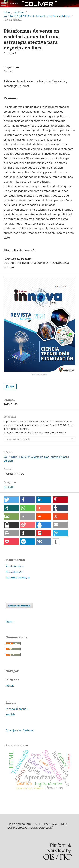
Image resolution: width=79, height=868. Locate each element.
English (10, 714)
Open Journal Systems (19, 730)
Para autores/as (15, 572)
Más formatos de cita (18, 439)
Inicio (7, 12)
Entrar (10, 622)
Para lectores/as (15, 566)
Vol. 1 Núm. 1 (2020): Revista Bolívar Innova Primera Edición (37, 16)
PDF (12, 386)
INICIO (13, 4)
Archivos (19, 12)
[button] (11, 500)
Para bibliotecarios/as (18, 578)
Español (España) (16, 709)
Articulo (9, 487)
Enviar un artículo (19, 606)
